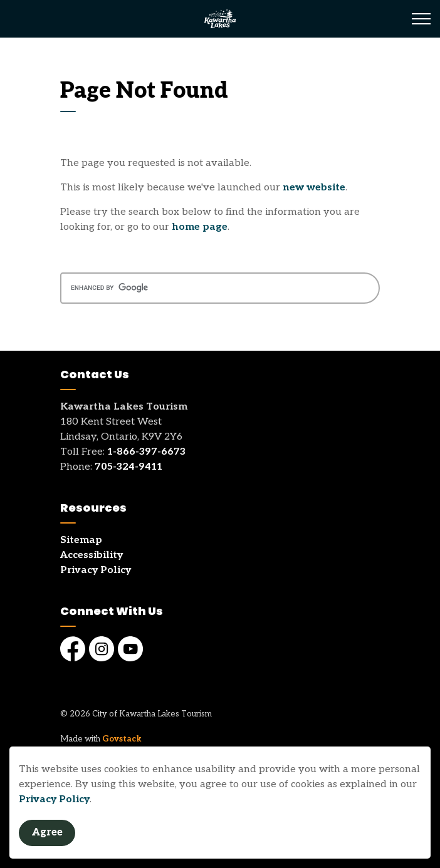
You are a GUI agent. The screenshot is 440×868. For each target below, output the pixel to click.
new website (314, 188)
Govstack (122, 739)
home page (200, 227)
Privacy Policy (54, 799)
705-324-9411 (128, 467)
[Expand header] (421, 19)
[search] (220, 288)
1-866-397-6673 (146, 452)
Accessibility (92, 555)
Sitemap (81, 540)
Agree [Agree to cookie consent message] (47, 833)
